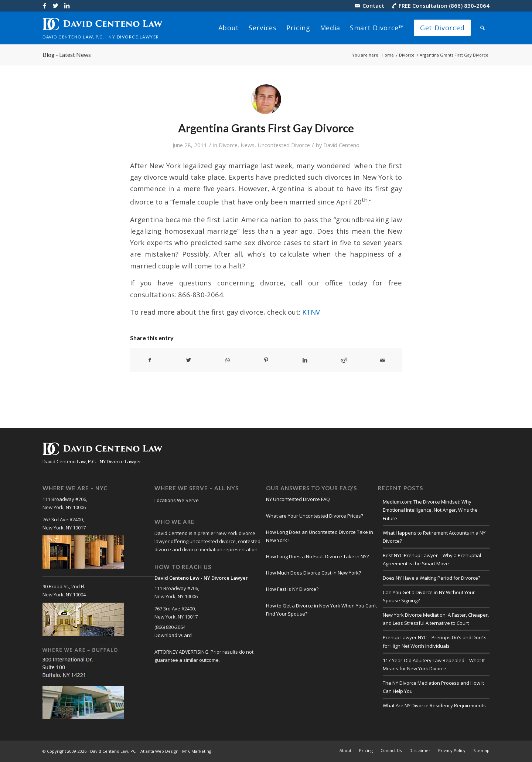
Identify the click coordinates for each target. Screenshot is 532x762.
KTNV (311, 312)
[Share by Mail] (382, 360)
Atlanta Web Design (159, 751)
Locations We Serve (177, 500)
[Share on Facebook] (150, 360)
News (248, 145)
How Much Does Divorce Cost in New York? (313, 573)
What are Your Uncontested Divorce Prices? (315, 516)
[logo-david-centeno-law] (103, 28)
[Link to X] (56, 6)
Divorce (228, 145)
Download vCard (173, 635)
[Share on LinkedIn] (305, 360)
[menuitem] (370, 6)
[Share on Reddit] (344, 360)
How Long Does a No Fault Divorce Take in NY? (317, 556)
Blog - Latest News (67, 55)
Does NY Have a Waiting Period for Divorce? (432, 578)
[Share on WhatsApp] (228, 360)
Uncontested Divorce (284, 145)
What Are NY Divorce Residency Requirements (434, 705)
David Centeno (341, 145)
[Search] (482, 28)
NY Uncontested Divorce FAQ (298, 499)
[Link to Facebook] (45, 6)
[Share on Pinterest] (266, 360)
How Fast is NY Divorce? (292, 589)
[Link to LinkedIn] (67, 6)
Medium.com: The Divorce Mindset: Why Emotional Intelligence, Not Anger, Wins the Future (430, 510)
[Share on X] (189, 360)
